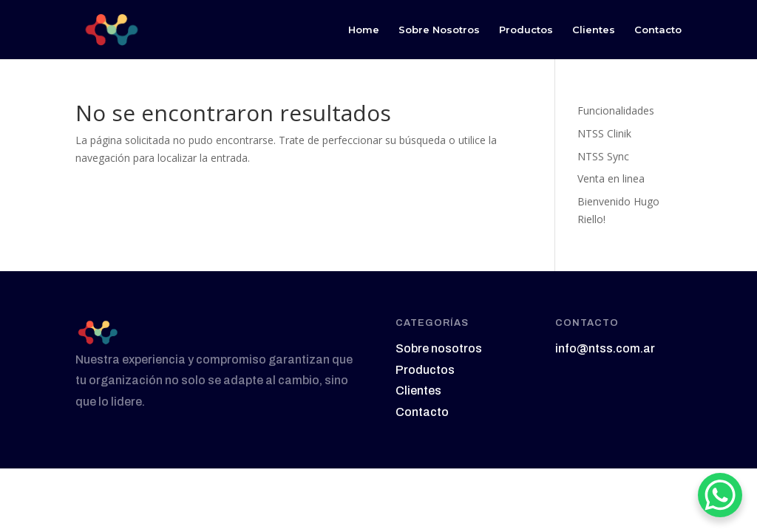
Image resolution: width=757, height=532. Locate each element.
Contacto (658, 30)
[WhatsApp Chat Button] (720, 495)
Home (364, 30)
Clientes (594, 30)
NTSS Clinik (604, 133)
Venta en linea (611, 178)
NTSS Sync (603, 156)
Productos (526, 30)
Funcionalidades (616, 110)
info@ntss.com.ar (605, 348)
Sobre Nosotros (439, 30)
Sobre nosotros (439, 348)
